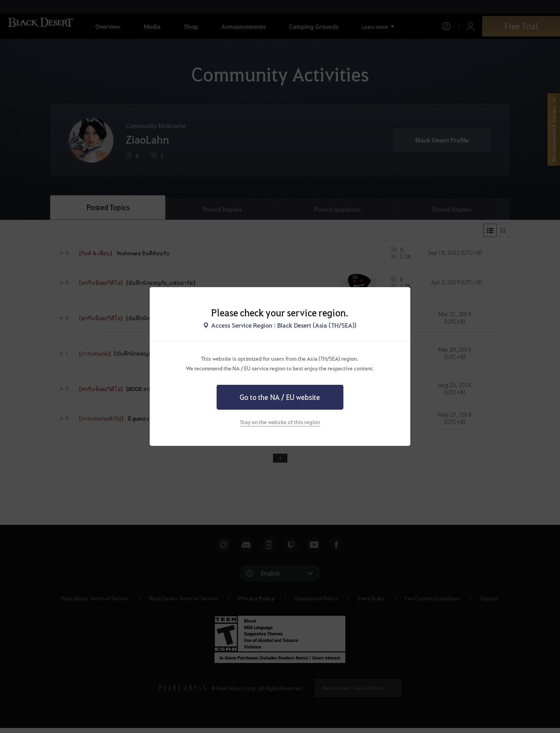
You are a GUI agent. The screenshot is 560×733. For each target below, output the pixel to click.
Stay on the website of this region (280, 422)
